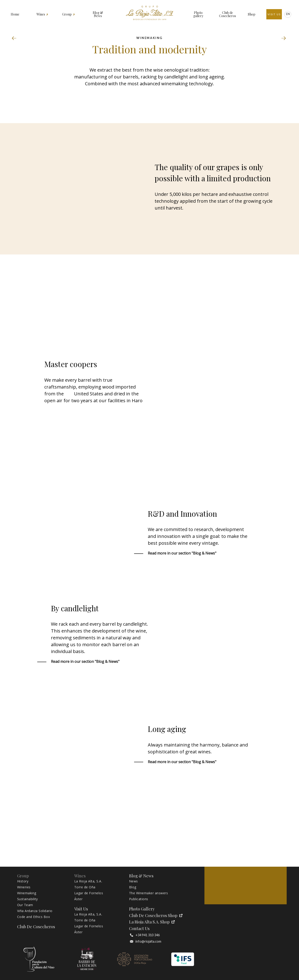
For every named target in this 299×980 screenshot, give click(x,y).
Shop (252, 14)
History (23, 881)
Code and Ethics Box (34, 917)
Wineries (15, 38)
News (134, 881)
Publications (139, 899)
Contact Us (139, 929)
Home (15, 14)
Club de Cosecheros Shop (156, 916)
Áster (78, 899)
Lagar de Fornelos (89, 893)
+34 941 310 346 (145, 935)
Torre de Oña (85, 887)
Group (67, 14)
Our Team (25, 905)
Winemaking (27, 893)
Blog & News (98, 14)
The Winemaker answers (149, 893)
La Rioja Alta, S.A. (88, 881)
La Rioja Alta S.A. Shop (152, 922)
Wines (41, 14)
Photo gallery (198, 14)
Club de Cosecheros (228, 14)
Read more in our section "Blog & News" (182, 553)
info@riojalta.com (146, 941)
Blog (133, 887)
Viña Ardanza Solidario (35, 911)
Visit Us (274, 14)
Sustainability (284, 38)
